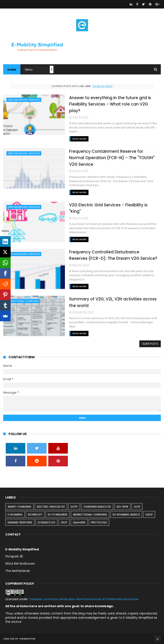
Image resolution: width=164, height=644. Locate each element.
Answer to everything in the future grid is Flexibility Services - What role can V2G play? (110, 104)
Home (12, 70)
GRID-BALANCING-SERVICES (24, 100)
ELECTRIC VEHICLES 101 (51, 507)
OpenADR (79, 522)
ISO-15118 (122, 507)
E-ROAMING (15, 515)
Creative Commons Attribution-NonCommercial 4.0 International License (83, 599)
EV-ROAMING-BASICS (126, 515)
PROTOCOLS (99, 522)
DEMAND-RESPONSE (20, 522)
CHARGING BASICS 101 (97, 507)
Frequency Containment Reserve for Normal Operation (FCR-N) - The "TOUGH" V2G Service (112, 158)
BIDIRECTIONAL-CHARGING (23, 301)
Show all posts (103, 86)
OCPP (74, 507)
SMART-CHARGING (19, 507)
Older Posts (150, 344)
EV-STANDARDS (58, 515)
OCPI (137, 507)
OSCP (149, 515)
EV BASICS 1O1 (46, 522)
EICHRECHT (35, 515)
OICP (64, 522)
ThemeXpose (27, 639)
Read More (79, 139)
